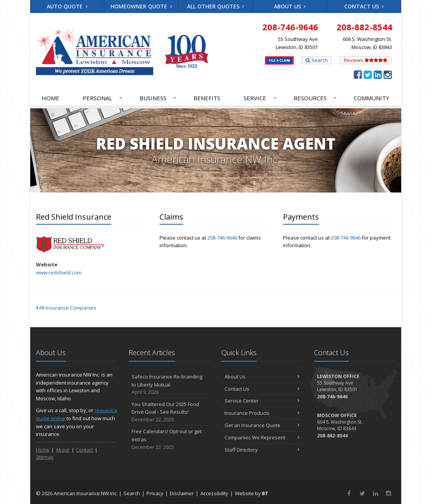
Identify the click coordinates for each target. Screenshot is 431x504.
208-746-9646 (222, 238)
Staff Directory (262, 450)
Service (260, 98)
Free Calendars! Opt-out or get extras (169, 439)
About (63, 450)
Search (317, 60)
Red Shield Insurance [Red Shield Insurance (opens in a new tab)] (70, 244)
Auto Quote (67, 6)
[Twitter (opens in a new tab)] (368, 74)
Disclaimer (182, 493)
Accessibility (214, 493)
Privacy (155, 493)
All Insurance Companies (66, 308)
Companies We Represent (262, 437)
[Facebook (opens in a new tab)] (358, 74)
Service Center (262, 401)
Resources (316, 98)
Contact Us (364, 6)
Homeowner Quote (141, 6)
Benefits (207, 98)
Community (372, 98)
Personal (103, 98)
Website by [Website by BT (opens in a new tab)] (251, 493)
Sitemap (45, 457)
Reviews (366, 60)
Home (50, 98)
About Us (290, 6)
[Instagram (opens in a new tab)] (388, 74)
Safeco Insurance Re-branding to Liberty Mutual (169, 385)
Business (159, 98)
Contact (85, 450)
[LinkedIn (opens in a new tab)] (378, 74)
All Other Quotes (216, 6)
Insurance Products (262, 413)
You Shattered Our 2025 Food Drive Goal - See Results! (169, 412)
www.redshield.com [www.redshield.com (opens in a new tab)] (59, 272)
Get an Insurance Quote (262, 425)
